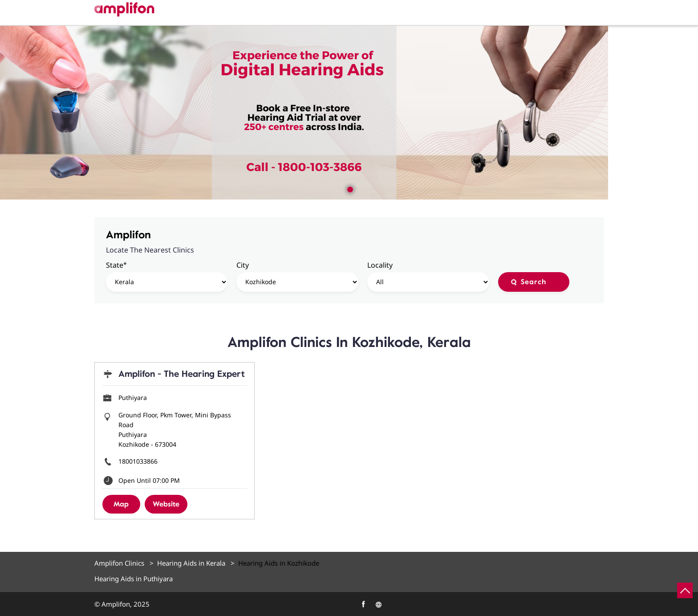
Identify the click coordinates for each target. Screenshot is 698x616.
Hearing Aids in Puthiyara (134, 579)
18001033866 (138, 461)
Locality (380, 265)
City (243, 265)
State (116, 265)
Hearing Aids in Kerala (191, 563)
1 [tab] (349, 188)
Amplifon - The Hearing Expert (182, 374)
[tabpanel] (349, 113)
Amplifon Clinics (120, 563)
